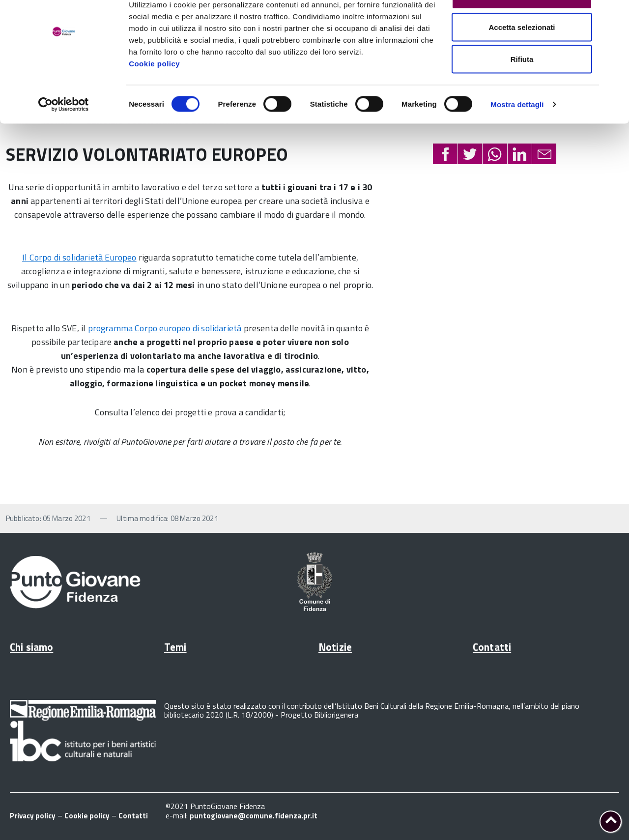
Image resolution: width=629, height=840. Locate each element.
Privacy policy (33, 816)
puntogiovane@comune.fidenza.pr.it (254, 816)
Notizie (335, 647)
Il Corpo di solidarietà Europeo (79, 257)
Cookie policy (154, 95)
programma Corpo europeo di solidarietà (165, 328)
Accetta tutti (522, 26)
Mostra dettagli (517, 135)
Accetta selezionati (522, 58)
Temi (175, 647)
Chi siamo (31, 647)
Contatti (492, 647)
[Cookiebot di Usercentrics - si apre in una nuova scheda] (64, 136)
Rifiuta (522, 90)
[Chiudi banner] (614, 15)
